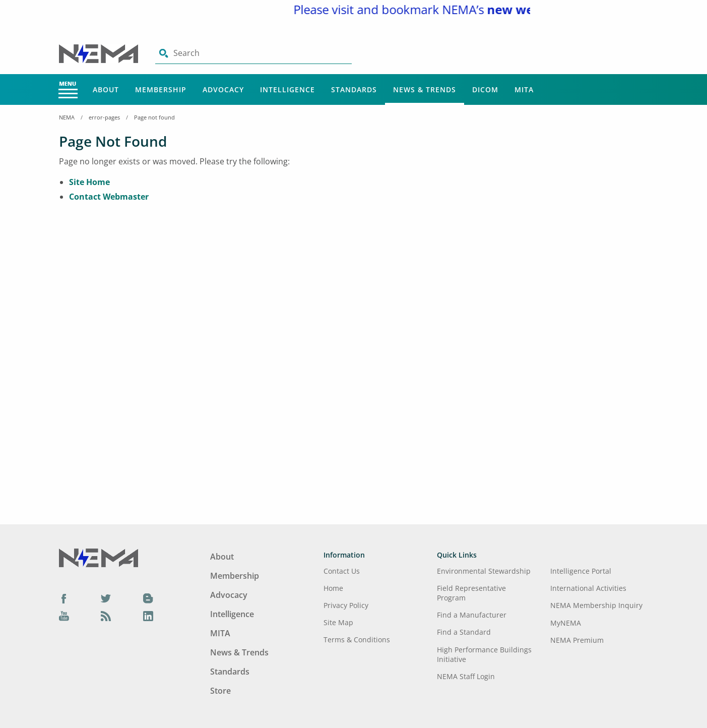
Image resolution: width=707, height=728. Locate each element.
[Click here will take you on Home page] (100, 53)
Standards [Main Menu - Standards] (354, 89)
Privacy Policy (346, 605)
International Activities (588, 588)
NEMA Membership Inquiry (596, 605)
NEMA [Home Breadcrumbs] (67, 117)
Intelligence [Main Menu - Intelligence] (287, 89)
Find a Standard (464, 632)
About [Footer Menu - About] (222, 557)
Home (333, 588)
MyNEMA (566, 623)
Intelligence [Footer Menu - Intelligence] (232, 614)
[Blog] (148, 598)
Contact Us (342, 571)
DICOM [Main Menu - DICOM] (485, 89)
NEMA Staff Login (466, 676)
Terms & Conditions (357, 640)
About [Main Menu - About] (106, 89)
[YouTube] (64, 616)
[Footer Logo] (99, 557)
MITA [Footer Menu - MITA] (220, 633)
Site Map (338, 622)
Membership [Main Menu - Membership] (161, 89)
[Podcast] (106, 616)
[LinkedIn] (148, 616)
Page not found (154, 117)
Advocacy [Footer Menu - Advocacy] (229, 595)
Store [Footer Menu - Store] (220, 691)
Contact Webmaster (109, 197)
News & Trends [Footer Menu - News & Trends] (239, 652)
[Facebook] (64, 598)
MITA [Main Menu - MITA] (524, 89)
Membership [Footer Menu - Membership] (235, 576)
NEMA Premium (577, 640)
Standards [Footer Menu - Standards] (230, 672)
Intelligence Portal (581, 571)
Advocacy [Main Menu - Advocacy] (223, 89)
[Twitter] (106, 598)
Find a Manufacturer (472, 615)
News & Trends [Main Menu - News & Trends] (425, 89)
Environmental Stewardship (484, 571)
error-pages (104, 117)
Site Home (89, 182)
